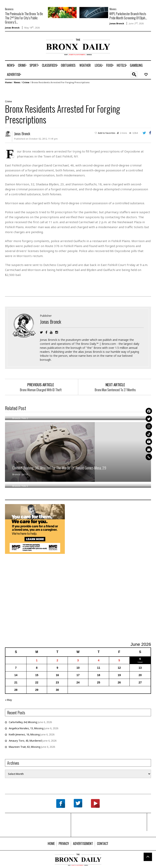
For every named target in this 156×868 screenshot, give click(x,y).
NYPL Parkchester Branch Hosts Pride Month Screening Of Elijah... (128, 16)
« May (8, 700)
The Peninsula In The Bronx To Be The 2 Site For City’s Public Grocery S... (24, 18)
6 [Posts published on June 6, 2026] (140, 659)
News (17, 82)
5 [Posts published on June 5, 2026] (119, 660)
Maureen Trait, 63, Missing (25, 747)
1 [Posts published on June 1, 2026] (37, 660)
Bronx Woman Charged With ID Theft (41, 390)
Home (8, 82)
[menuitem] (10, 65)
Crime (26, 82)
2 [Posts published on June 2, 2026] (57, 660)
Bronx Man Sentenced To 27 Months (115, 390)
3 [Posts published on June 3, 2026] (78, 660)
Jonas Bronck (12, 28)
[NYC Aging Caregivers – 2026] (35, 529)
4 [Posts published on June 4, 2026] (99, 660)
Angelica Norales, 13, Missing (26, 728)
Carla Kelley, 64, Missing (23, 722)
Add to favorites (107, 133)
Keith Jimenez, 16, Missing (24, 734)
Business (9, 9)
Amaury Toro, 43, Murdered (25, 741)
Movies (113, 9)
